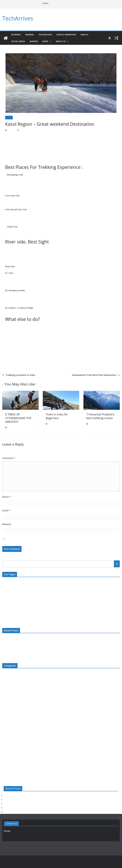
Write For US (8, 591)
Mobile (5, 723)
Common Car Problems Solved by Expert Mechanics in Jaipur (74, 3)
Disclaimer (7, 603)
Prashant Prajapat (25, 130)
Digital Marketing (70, 35)
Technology (47, 35)
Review (5, 742)
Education (6, 686)
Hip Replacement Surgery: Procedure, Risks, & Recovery (25, 650)
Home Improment (9, 709)
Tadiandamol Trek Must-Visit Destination (98, 374)
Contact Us (7, 580)
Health (89, 35)
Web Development (10, 770)
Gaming (35, 41)
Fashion (5, 690)
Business (16, 35)
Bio (4, 672)
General (30, 35)
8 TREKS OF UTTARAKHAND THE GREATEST (19, 417)
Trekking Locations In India (18, 374)
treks (91, 135)
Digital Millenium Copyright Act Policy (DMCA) (22, 597)
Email (6, 509)
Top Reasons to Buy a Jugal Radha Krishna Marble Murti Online (28, 646)
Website (6, 523)
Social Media (19, 41)
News (5, 737)
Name (6, 496)
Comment (8, 457)
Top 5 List (6, 756)
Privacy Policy (8, 609)
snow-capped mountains (43, 185)
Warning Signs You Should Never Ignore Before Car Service (26, 636)
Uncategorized (8, 765)
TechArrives (17, 18)
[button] (52, 41)
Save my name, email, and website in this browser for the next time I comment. (42, 538)
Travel (9, 117)
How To (5, 714)
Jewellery (6, 718)
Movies (5, 732)
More (47, 41)
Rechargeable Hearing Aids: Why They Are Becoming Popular (27, 641)
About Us (63, 41)
